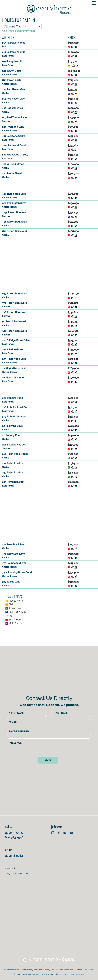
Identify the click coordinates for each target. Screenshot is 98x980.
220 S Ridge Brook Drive (16, 340)
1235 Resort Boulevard (15, 212)
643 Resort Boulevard (15, 294)
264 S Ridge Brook (13, 350)
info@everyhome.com (17, 873)
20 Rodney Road (12, 435)
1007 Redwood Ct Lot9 (15, 155)
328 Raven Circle (12, 71)
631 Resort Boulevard (15, 231)
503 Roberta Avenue (14, 417)
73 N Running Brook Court (17, 572)
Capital (6, 93)
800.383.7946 (14, 837)
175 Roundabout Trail (14, 563)
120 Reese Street (12, 173)
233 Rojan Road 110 (13, 463)
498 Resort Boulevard (15, 222)
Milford (6, 47)
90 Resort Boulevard (14, 322)
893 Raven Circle (12, 80)
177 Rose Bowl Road (14, 544)
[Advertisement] (49, 186)
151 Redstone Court (13, 136)
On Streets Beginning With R (19, 31)
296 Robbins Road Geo (15, 407)
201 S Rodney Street (14, 445)
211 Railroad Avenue (14, 52)
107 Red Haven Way (14, 89)
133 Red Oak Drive (13, 108)
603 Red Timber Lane (14, 117)
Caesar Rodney (10, 75)
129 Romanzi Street (13, 482)
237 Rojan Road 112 (13, 473)
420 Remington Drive (14, 203)
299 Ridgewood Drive (14, 359)
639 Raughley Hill (12, 61)
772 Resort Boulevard (15, 303)
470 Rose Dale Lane (13, 554)
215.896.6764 (14, 855)
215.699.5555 (14, 832)
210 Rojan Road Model (15, 454)
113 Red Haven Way (13, 99)
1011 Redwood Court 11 (15, 145)
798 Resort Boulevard (15, 312)
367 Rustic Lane (11, 582)
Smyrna (6, 121)
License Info (89, 969)
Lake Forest (8, 56)
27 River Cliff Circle (13, 378)
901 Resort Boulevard (15, 331)
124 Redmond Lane (13, 127)
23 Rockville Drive (12, 426)
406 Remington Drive (14, 194)
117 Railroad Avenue (14, 43)
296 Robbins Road (13, 398)
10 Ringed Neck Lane (14, 368)
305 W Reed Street (13, 164)
